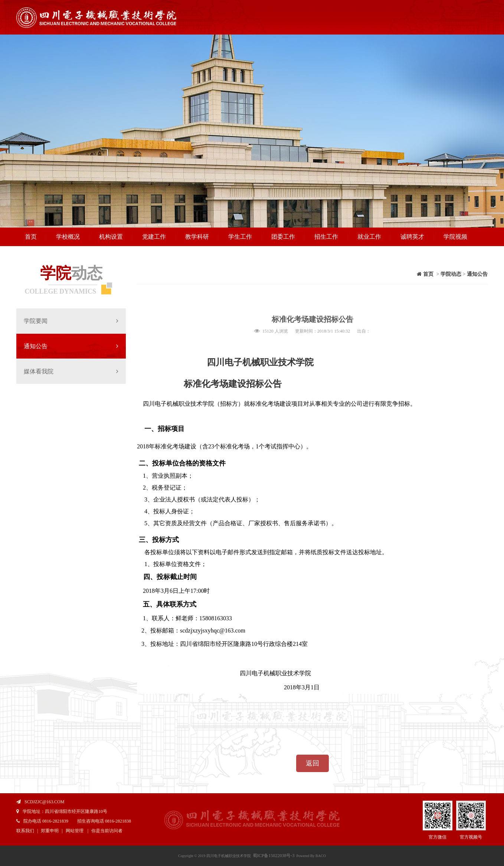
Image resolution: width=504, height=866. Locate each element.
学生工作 (240, 237)
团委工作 (283, 237)
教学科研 (197, 237)
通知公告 (71, 346)
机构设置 (111, 237)
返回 (312, 763)
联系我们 (25, 831)
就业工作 (369, 237)
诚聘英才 (412, 237)
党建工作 (154, 237)
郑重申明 (50, 831)
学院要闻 (71, 321)
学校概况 (68, 237)
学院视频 (455, 237)
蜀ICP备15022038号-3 (274, 856)
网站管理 (75, 831)
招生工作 (326, 237)
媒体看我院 (71, 371)
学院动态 (451, 274)
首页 (31, 237)
